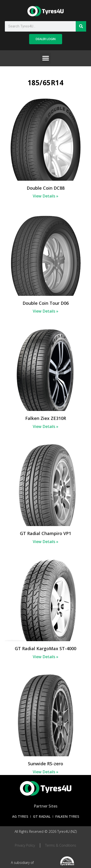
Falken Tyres (67, 816)
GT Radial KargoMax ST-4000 (45, 648)
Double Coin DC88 (46, 188)
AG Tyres (20, 816)
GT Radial (42, 816)
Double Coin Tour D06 (46, 303)
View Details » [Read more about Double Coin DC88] (45, 196)
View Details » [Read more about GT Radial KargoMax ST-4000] (45, 657)
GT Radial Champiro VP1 (45, 533)
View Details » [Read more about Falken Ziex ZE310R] (45, 426)
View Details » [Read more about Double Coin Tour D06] (45, 311)
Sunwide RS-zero (45, 764)
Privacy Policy (25, 845)
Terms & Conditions (61, 845)
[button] (45, 58)
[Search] (81, 26)
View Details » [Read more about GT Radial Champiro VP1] (45, 542)
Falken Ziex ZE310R (46, 418)
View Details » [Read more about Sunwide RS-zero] (45, 772)
